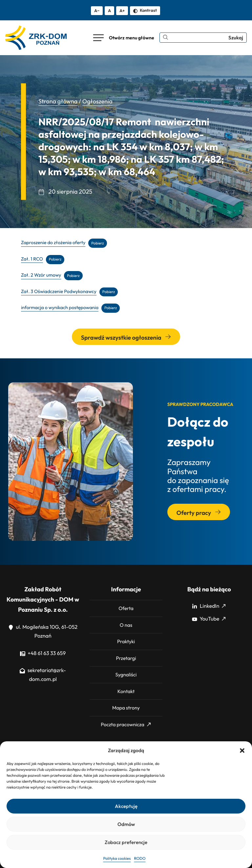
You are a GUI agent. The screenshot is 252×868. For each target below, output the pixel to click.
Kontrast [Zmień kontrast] (145, 10)
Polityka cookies (117, 859)
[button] (242, 751)
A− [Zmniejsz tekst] (97, 11)
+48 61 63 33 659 (43, 653)
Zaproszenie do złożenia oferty (53, 243)
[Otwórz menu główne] (124, 38)
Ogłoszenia (97, 101)
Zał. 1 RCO (32, 259)
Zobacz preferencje (126, 842)
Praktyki (126, 641)
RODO (140, 859)
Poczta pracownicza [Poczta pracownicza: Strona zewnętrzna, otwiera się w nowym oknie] (126, 724)
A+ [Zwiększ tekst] (122, 11)
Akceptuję (126, 806)
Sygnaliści (126, 675)
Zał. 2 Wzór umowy (41, 275)
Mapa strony (126, 708)
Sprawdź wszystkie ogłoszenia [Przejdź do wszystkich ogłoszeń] (126, 338)
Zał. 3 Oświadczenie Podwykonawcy (59, 291)
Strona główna (58, 101)
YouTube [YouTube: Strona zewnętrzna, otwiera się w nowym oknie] (209, 619)
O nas (126, 625)
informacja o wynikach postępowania (60, 307)
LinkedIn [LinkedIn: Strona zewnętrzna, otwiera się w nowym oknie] (209, 606)
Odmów (126, 824)
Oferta (126, 608)
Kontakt (126, 691)
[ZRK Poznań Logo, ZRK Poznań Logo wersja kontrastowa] (36, 38)
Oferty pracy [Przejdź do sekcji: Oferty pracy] (199, 513)
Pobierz (97, 243)
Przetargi (126, 658)
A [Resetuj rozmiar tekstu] (109, 11)
